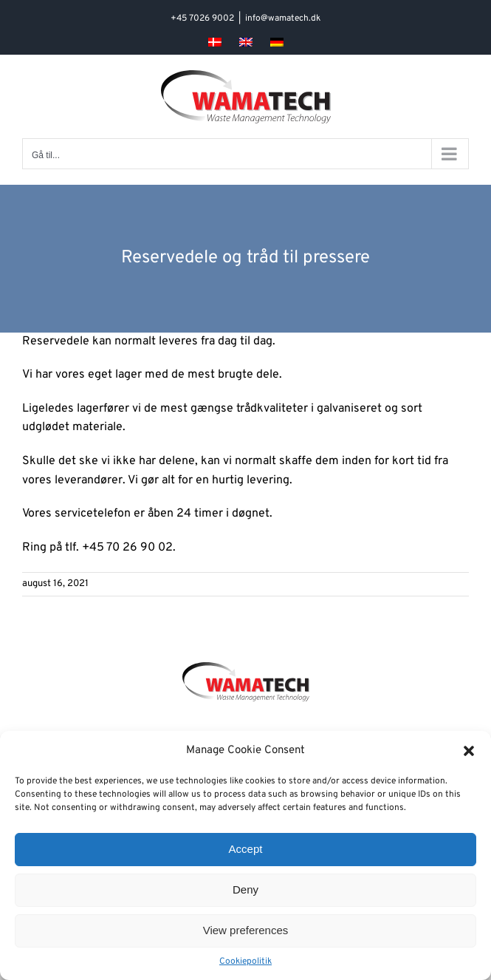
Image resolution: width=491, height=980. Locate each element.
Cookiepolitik (245, 962)
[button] (469, 751)
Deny (245, 889)
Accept (246, 849)
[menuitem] (215, 42)
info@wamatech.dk (283, 18)
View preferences (246, 930)
